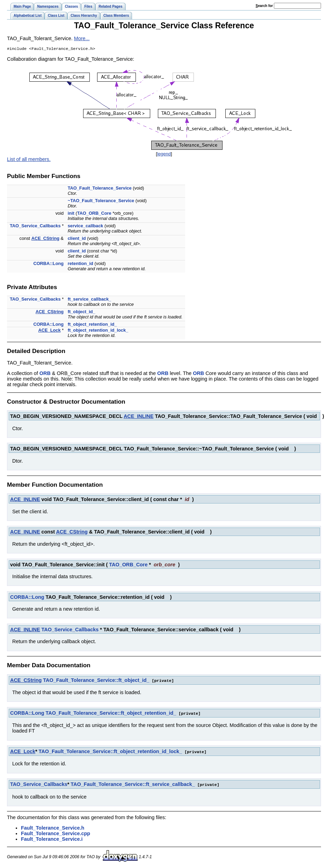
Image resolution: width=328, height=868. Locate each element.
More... (82, 38)
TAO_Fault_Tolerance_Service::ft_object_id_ (96, 681)
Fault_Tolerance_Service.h (53, 827)
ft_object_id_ (82, 312)
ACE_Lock (50, 331)
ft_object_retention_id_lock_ (98, 331)
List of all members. (29, 160)
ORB (45, 374)
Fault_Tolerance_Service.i (52, 838)
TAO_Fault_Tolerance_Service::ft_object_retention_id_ (111, 713)
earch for (264, 6)
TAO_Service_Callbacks (35, 226)
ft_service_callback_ (90, 300)
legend (164, 155)
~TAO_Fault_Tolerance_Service (101, 201)
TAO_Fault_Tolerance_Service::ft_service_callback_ (133, 784)
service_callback (86, 226)
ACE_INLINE (139, 417)
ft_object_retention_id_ (92, 325)
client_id (77, 239)
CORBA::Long (48, 264)
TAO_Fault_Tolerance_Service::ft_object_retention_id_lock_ (111, 751)
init (71, 214)
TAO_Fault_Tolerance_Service (100, 189)
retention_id (81, 264)
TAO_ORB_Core (94, 214)
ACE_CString (45, 239)
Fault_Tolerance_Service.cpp (56, 833)
